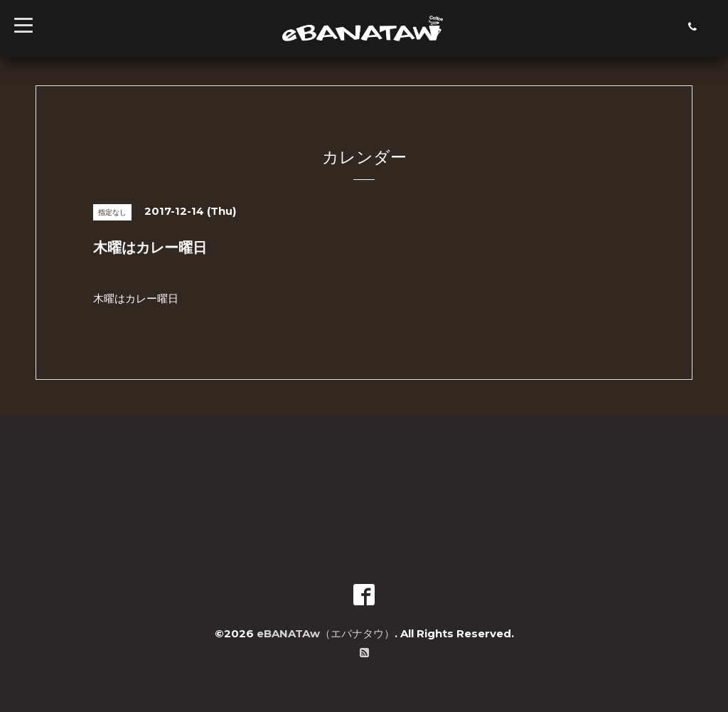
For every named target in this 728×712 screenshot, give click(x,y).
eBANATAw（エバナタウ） (326, 633)
